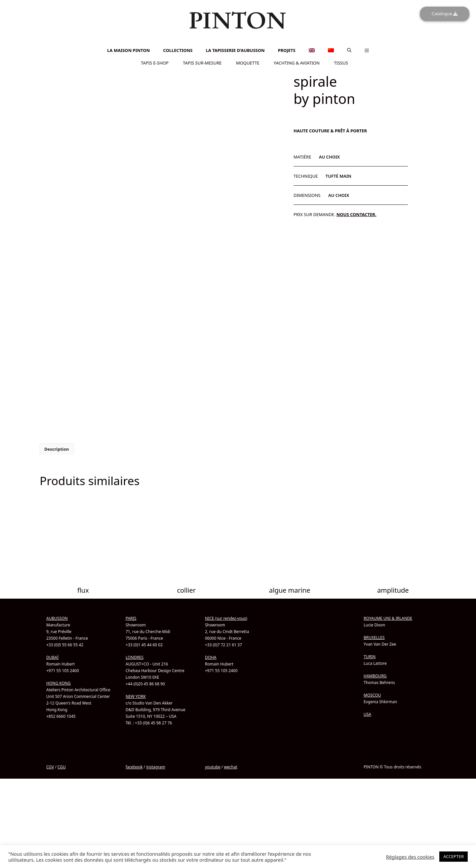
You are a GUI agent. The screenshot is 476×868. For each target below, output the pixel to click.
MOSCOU (372, 718)
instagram (156, 789)
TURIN (370, 679)
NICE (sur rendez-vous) (226, 641)
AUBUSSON (57, 641)
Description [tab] (57, 472)
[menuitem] (238, 42)
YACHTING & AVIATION (297, 63)
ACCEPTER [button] (454, 856)
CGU (62, 789)
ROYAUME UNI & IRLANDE (388, 641)
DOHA (211, 680)
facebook (134, 789)
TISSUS (341, 63)
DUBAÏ (52, 680)
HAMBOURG (375, 698)
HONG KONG (59, 706)
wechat (230, 789)
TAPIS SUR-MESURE (202, 63)
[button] (349, 50)
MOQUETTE (248, 63)
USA (367, 737)
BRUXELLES (374, 660)
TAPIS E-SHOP (155, 63)
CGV (50, 789)
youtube (213, 789)
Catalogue (445, 14)
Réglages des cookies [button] (410, 857)
